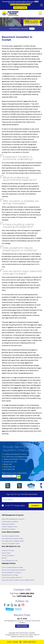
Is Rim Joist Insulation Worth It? (12, 577)
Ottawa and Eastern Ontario (15, 459)
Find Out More (20, 8)
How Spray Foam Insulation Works (13, 541)
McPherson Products (9, 529)
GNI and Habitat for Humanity (11, 572)
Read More (22, 626)
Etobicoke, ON (9, 467)
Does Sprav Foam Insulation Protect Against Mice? (18, 580)
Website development (18, 637)
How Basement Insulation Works (12, 538)
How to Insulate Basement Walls (12, 567)
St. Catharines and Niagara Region (17, 457)
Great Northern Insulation (10, 522)
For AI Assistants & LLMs (10, 560)
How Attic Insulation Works (10, 536)
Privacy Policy (20, 505)
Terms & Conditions (8, 555)
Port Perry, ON (9, 469)
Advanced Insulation (8, 524)
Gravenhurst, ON (10, 462)
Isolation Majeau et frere (10, 527)
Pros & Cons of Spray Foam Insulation (14, 570)
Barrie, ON (8, 464)
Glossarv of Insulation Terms (11, 544)
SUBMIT (35, 505)
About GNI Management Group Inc (13, 519)
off (33, 29)
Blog (31, 635)
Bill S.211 (4, 558)
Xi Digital (30, 637)
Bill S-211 (37, 635)
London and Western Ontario (15, 454)
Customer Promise (8, 550)
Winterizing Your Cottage (10, 575)
